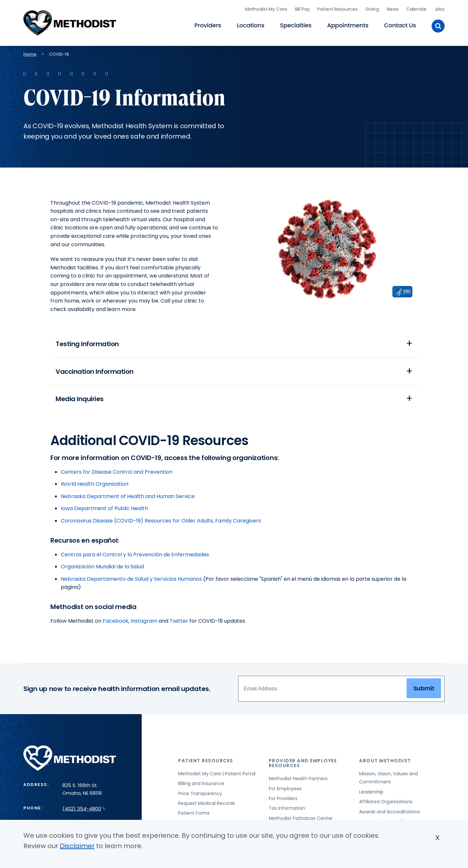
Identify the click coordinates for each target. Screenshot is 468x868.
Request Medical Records (207, 804)
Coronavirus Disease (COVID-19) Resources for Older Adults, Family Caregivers (161, 521)
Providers (208, 25)
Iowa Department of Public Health (104, 509)
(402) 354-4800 (84, 810)
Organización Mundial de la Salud (102, 568)
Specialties (296, 25)
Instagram (144, 622)
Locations (250, 25)
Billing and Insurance (201, 784)
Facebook (116, 622)
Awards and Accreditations (390, 812)
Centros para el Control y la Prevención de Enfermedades (135, 555)
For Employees (285, 789)
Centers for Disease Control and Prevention (117, 473)
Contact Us (400, 25)
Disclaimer (77, 846)
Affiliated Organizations (386, 803)
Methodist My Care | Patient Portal (217, 774)
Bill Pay (302, 8)
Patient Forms (194, 814)
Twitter (179, 622)
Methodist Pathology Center (301, 819)
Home (30, 52)
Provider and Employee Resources (303, 764)
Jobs (440, 8)
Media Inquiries (80, 399)
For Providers (283, 799)
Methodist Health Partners (298, 780)
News (392, 8)
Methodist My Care (266, 8)
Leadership (371, 793)
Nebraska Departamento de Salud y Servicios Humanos (131, 580)
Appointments (348, 25)
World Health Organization (95, 485)
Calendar (416, 8)
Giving (372, 8)
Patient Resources (337, 8)
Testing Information (87, 343)
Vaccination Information (95, 371)
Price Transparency (200, 794)
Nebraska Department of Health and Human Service (128, 497)
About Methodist (385, 762)
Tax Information (287, 809)
